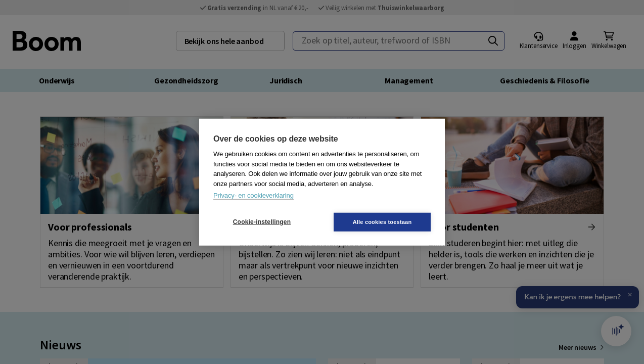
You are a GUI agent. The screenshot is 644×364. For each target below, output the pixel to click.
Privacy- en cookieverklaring (254, 195)
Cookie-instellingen (262, 222)
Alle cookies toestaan (382, 221)
